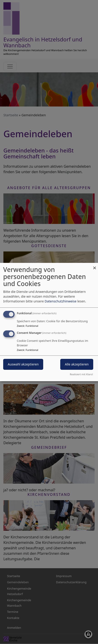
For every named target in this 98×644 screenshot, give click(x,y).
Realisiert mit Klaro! (81, 374)
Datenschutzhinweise (60, 301)
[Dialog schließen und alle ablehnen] (95, 266)
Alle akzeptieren (77, 364)
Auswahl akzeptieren (23, 364)
